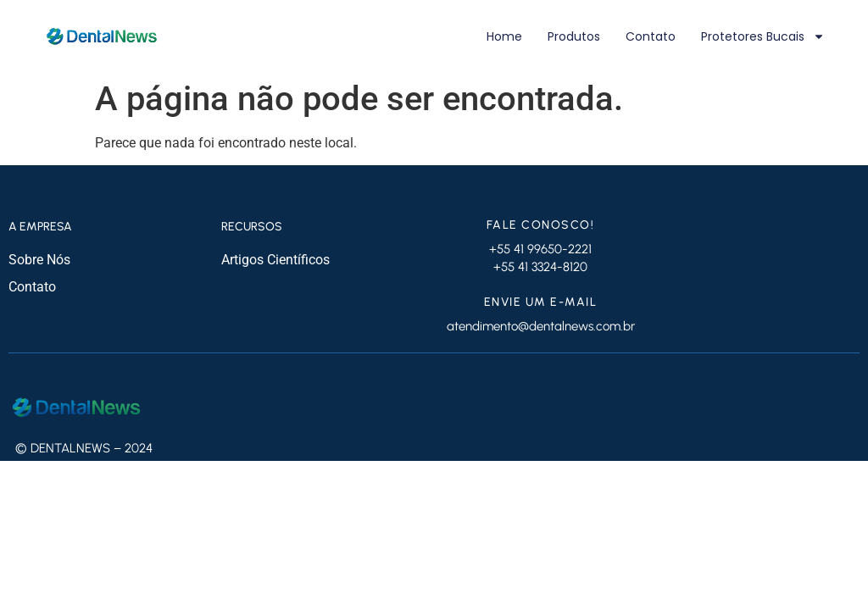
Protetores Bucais (763, 36)
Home (504, 36)
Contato (651, 36)
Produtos (574, 36)
